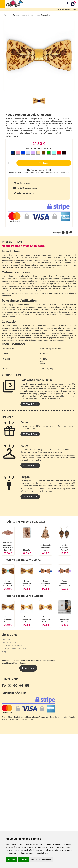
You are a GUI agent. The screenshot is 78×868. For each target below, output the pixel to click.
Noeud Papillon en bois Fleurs (17, 796)
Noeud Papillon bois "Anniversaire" (55, 702)
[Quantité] (9, 163)
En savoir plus (30, 404)
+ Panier (44, 163)
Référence (9, 136)
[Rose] (18, 153)
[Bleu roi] (23, 153)
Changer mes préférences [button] (41, 859)
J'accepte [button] (11, 859)
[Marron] (44, 153)
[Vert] (49, 153)
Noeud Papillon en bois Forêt (61, 657)
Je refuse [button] (23, 859)
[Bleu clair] (54, 153)
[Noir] (64, 153)
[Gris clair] (28, 153)
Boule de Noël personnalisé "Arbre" (17, 608)
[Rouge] (59, 153)
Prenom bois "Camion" (55, 796)
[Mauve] (33, 153)
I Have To (61, 563)
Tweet (67, 233)
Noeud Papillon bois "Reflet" (17, 702)
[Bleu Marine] (13, 153)
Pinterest (71, 233)
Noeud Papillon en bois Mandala (17, 657)
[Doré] (38, 153)
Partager (63, 233)
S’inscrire (59, 822)
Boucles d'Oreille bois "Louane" (55, 608)
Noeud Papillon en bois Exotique (61, 751)
